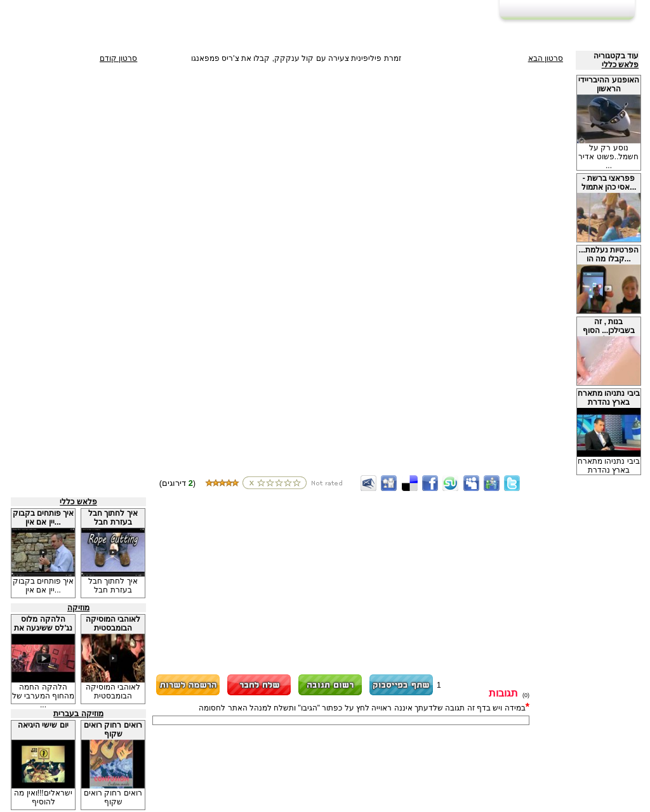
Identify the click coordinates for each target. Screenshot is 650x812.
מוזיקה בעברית (78, 714)
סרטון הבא (546, 58)
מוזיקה (78, 608)
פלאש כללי (620, 65)
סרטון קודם (118, 58)
